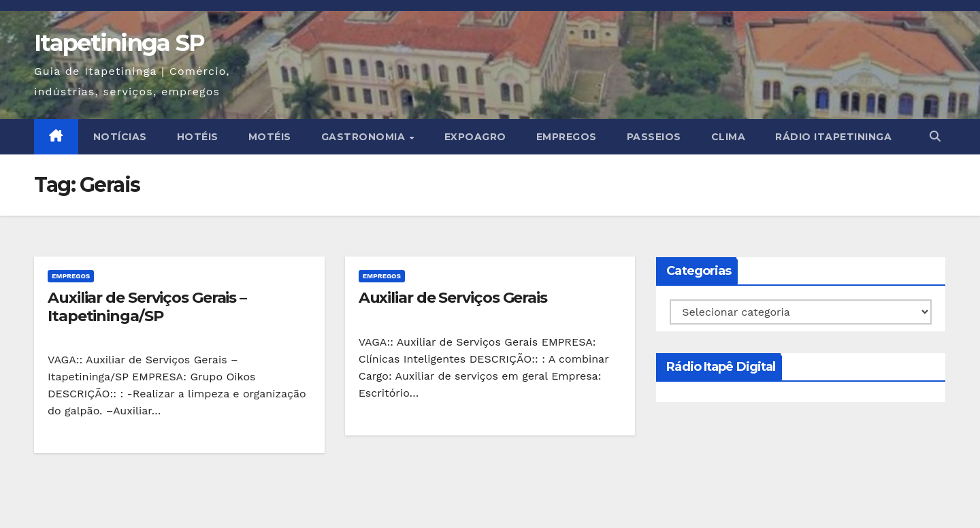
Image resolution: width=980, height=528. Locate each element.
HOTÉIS (198, 137)
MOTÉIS (270, 137)
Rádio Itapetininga (833, 137)
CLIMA (729, 137)
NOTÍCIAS (120, 137)
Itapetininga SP (119, 43)
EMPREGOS (567, 137)
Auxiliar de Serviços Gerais (453, 298)
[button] (935, 136)
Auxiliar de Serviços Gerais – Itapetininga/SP (147, 307)
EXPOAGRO (475, 137)
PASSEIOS (654, 137)
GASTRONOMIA (365, 137)
